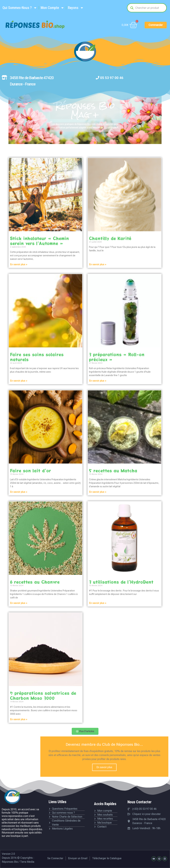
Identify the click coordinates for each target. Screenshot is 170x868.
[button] (85, 731)
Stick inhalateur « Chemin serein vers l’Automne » (39, 241)
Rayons (76, 8)
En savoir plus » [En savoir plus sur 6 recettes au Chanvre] (19, 603)
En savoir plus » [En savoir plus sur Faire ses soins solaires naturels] (19, 381)
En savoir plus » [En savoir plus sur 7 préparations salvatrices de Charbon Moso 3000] (19, 719)
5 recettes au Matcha (113, 470)
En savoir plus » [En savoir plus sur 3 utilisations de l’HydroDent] (98, 603)
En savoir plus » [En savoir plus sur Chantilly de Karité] (98, 264)
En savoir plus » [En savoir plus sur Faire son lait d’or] (19, 492)
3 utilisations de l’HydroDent (121, 582)
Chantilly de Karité (110, 238)
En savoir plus (104, 767)
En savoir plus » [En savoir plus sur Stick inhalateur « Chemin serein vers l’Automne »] (19, 264)
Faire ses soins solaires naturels (37, 357)
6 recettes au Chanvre (35, 582)
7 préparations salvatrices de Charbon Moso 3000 (43, 695)
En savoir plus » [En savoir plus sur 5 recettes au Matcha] (98, 492)
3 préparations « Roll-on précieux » (117, 357)
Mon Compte (52, 8)
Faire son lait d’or (31, 470)
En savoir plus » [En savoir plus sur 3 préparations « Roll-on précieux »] (98, 381)
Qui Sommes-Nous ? (20, 8)
